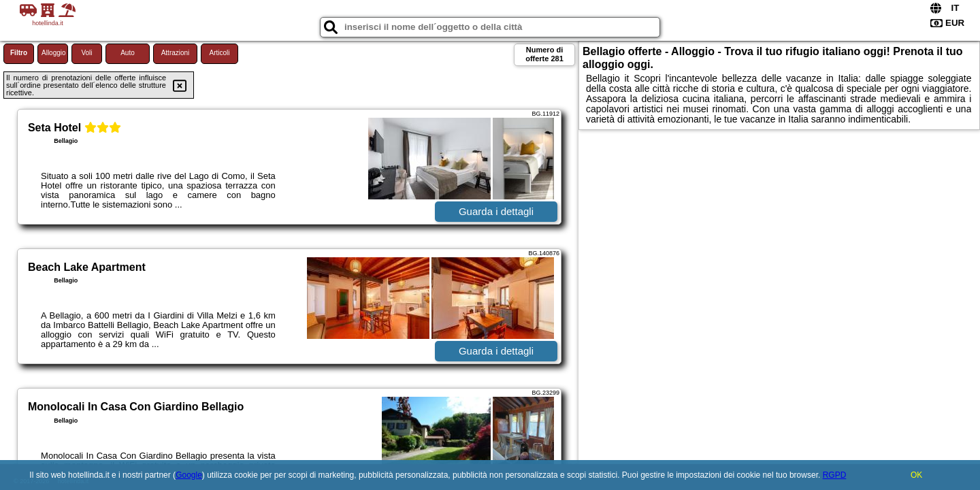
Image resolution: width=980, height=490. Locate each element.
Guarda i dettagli (496, 211)
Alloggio (54, 53)
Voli (86, 53)
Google (189, 475)
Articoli (219, 53)
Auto (128, 53)
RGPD (835, 475)
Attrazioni (176, 53)
